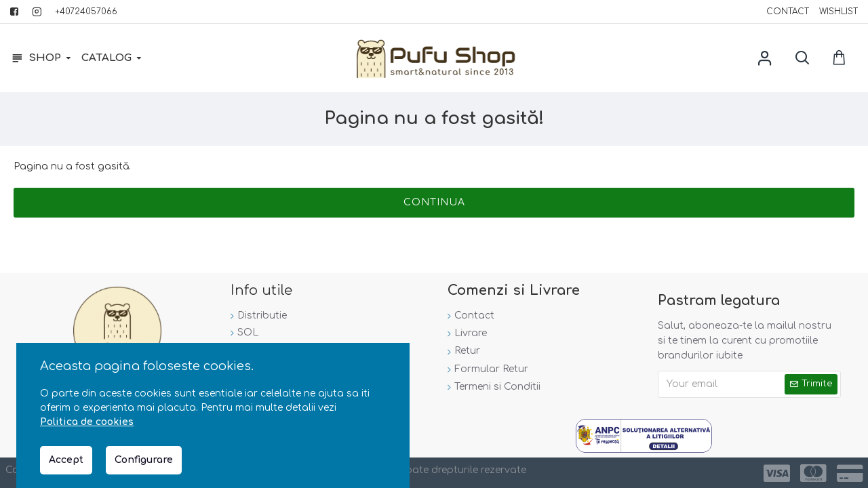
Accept (66, 460)
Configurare (144, 460)
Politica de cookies (87, 422)
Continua (434, 202)
